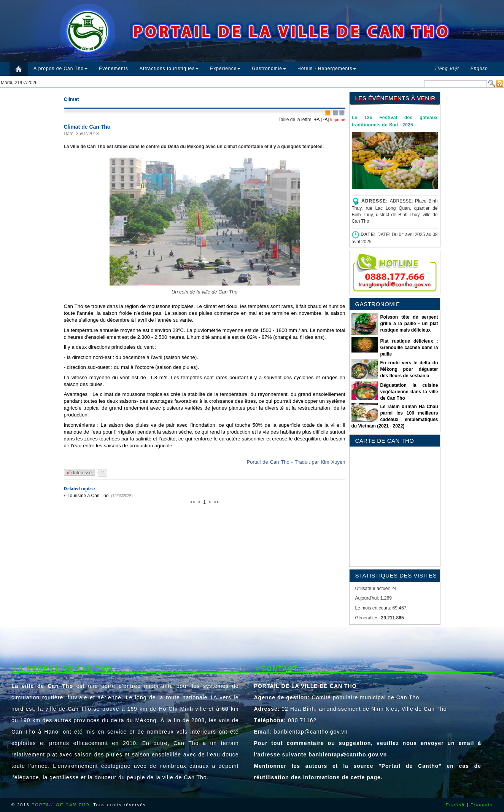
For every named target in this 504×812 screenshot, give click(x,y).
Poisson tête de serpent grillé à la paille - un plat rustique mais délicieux (409, 324)
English (455, 805)
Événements (114, 69)
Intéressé (80, 473)
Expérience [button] (225, 69)
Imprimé (337, 120)
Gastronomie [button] (269, 69)
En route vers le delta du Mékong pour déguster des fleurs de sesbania (409, 369)
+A (316, 120)
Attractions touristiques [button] (169, 69)
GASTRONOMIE (378, 304)
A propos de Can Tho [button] (60, 69)
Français (482, 805)
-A (326, 120)
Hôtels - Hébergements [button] (327, 69)
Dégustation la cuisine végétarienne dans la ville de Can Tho (409, 392)
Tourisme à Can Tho (88, 496)
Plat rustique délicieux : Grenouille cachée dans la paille (409, 348)
